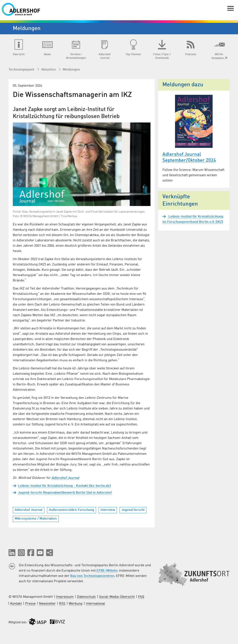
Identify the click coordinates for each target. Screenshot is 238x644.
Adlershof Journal (65, 478)
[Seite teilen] (50, 553)
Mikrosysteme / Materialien (36, 519)
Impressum (65, 597)
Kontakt (16, 604)
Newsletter (47, 604)
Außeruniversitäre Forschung (72, 510)
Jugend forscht (133, 510)
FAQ (141, 597)
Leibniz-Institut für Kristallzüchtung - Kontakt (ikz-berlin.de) (64, 486)
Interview (108, 510)
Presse (30, 604)
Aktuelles (49, 70)
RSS (62, 604)
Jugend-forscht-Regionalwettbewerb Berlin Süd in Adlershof (65, 493)
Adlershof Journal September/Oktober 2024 (189, 158)
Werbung (76, 604)
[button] (12, 553)
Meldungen (71, 70)
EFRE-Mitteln (107, 571)
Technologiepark (22, 70)
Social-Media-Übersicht (117, 597)
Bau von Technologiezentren (92, 576)
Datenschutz (86, 597)
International (95, 604)
